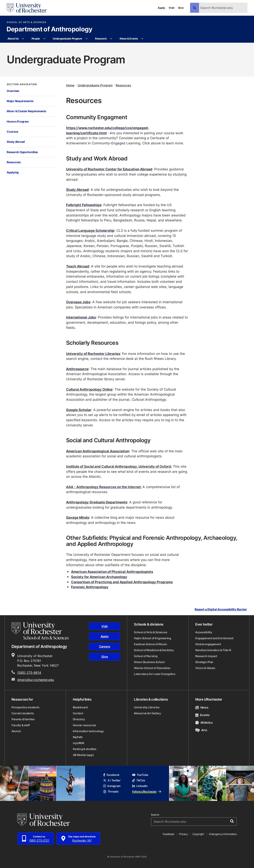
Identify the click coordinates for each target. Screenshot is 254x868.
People (36, 39)
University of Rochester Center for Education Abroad (109, 169)
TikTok (139, 780)
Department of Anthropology (49, 29)
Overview (13, 91)
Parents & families (23, 719)
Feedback (168, 834)
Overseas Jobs (78, 302)
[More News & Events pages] (142, 39)
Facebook (111, 775)
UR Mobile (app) (83, 755)
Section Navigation (22, 84)
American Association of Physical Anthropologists (112, 572)
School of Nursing (146, 656)
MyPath (78, 737)
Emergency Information (223, 834)
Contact (78, 713)
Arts (201, 730)
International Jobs (81, 317)
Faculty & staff (21, 725)
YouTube (140, 775)
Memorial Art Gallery (147, 713)
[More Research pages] (111, 39)
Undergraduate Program (67, 39)
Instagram (112, 786)
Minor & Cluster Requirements (26, 111)
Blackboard (80, 707)
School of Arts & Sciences (26, 22)
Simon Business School (149, 662)
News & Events (129, 39)
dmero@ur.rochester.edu (36, 680)
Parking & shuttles (85, 749)
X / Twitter (112, 780)
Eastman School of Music (151, 644)
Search (155, 815)
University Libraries (147, 707)
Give (181, 8)
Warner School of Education (152, 668)
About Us (13, 39)
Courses (12, 132)
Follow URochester (147, 791)
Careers (105, 646)
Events (202, 715)
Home (70, 85)
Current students (23, 713)
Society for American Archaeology (99, 577)
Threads (111, 791)
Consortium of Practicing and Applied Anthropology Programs (122, 582)
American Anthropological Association (98, 451)
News (202, 707)
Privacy (183, 834)
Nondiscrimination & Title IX (213, 650)
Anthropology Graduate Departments (97, 502)
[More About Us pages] (23, 39)
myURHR (78, 743)
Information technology (88, 731)
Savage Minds (78, 517)
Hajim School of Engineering (152, 638)
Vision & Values (205, 668)
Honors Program (18, 121)
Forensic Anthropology (90, 587)
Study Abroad (16, 142)
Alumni (16, 731)
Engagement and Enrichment (214, 638)
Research (101, 39)
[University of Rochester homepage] (27, 8)
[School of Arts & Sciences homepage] (40, 631)
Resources (14, 162)
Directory (79, 719)
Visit (172, 8)
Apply (161, 8)
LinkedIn (140, 786)
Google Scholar (79, 410)
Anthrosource (77, 369)
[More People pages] (44, 39)
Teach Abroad (78, 266)
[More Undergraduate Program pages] (87, 39)
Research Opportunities (22, 152)
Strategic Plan (204, 662)
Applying (13, 172)
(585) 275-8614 (29, 673)
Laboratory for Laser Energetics (155, 674)
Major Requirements (20, 101)
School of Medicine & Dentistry (154, 650)
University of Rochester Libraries (93, 353)
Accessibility (204, 632)
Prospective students (25, 707)
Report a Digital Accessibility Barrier (221, 609)
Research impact (206, 656)
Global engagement (208, 644)
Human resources (85, 725)
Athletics (204, 723)
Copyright (198, 834)
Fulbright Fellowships (84, 205)
